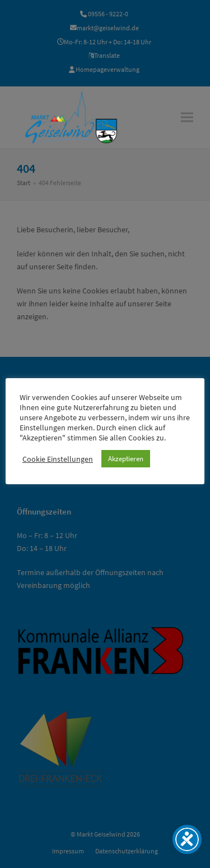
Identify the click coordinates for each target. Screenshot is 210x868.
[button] (187, 117)
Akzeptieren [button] (126, 459)
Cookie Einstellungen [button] (58, 459)
